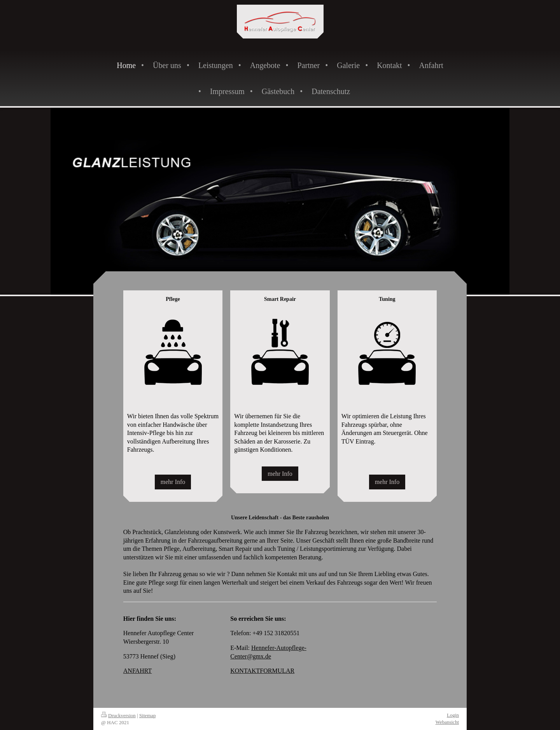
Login (453, 715)
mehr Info (173, 482)
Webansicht (447, 722)
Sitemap (148, 715)
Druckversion (118, 715)
